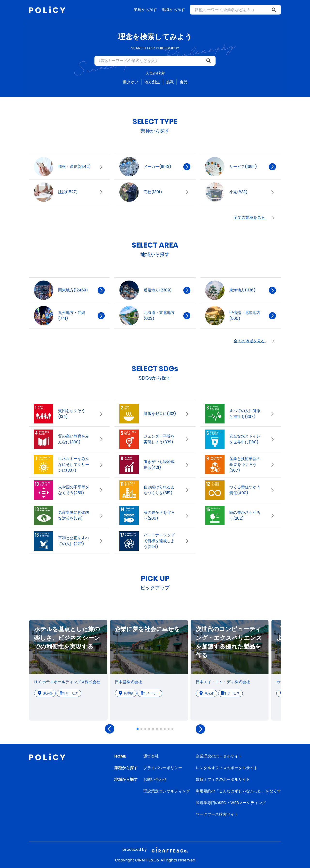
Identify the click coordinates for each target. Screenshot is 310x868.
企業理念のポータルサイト (219, 756)
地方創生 (152, 82)
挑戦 (170, 82)
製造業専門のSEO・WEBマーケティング (231, 803)
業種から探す (145, 10)
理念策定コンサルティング (167, 791)
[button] (138, 729)
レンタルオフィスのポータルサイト (227, 768)
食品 (184, 82)
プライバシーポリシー (163, 768)
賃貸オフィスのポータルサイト (223, 779)
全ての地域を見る (255, 341)
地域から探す (173, 10)
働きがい (131, 82)
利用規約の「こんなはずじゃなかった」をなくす (238, 791)
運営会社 (151, 756)
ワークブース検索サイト (217, 814)
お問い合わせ (155, 779)
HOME (120, 756)
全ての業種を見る (255, 218)
